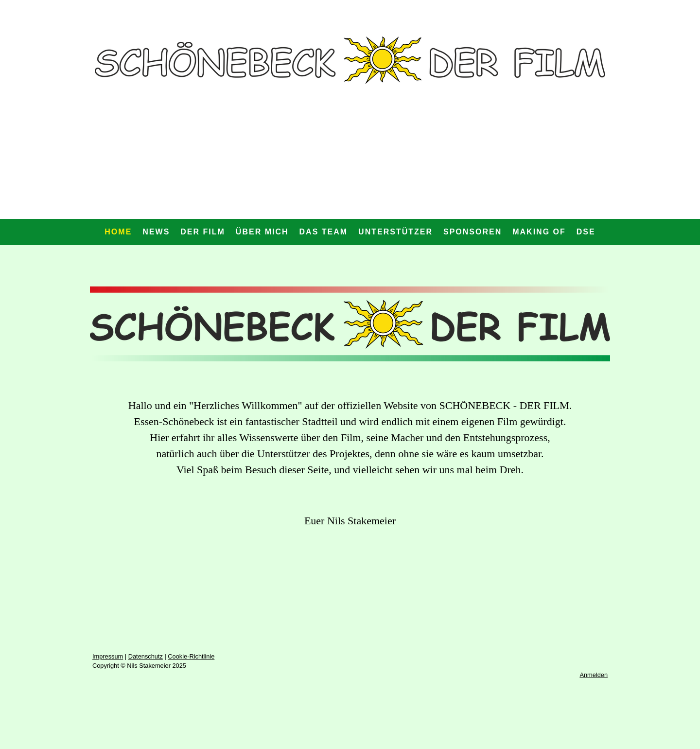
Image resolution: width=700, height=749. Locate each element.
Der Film (203, 232)
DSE (586, 232)
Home (118, 232)
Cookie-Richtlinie (191, 656)
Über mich (262, 232)
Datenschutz (146, 656)
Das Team (324, 232)
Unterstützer (395, 232)
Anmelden (594, 675)
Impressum (108, 656)
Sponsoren (472, 232)
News (156, 232)
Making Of (539, 232)
